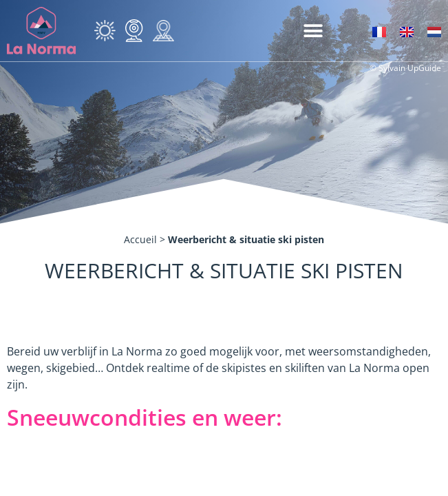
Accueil (140, 239)
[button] (313, 31)
